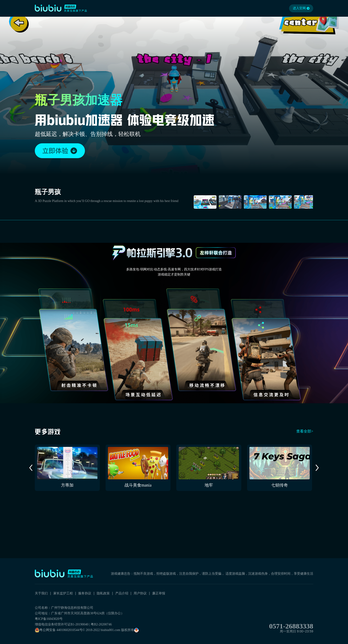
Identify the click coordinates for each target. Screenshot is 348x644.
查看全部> (305, 431)
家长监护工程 (63, 593)
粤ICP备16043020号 (49, 619)
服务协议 (85, 593)
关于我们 (41, 593)
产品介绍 (122, 593)
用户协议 (140, 593)
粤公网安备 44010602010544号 (59, 630)
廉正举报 (159, 593)
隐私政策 (103, 593)
